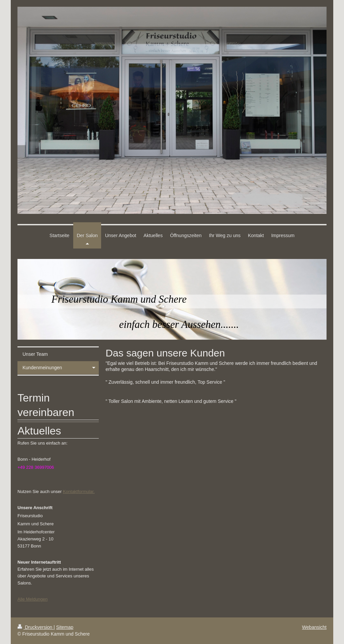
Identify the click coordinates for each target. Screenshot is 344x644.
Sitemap (65, 627)
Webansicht (314, 627)
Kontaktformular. (79, 491)
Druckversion (35, 627)
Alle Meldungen (33, 599)
